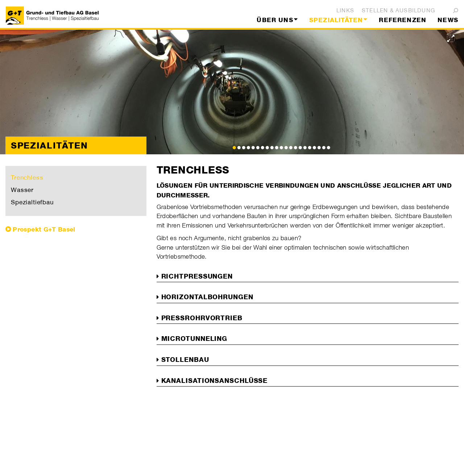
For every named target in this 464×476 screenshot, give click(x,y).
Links (345, 10)
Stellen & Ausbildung (398, 10)
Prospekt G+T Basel (44, 229)
